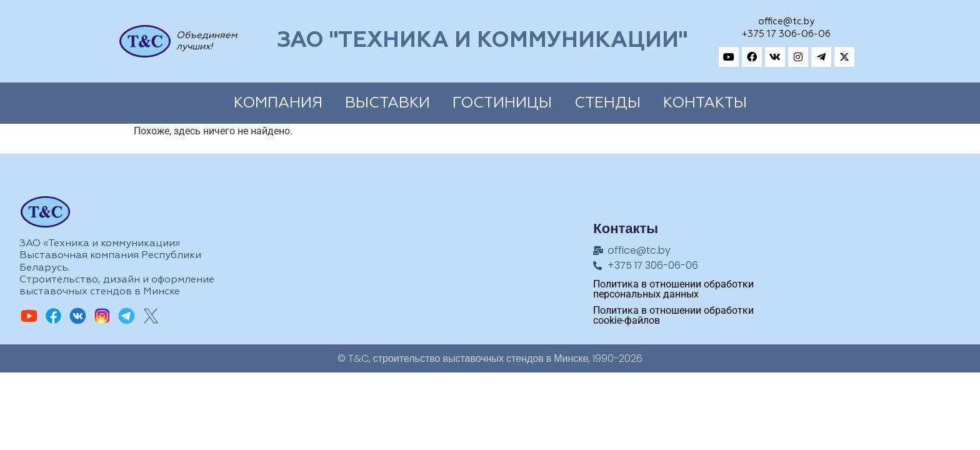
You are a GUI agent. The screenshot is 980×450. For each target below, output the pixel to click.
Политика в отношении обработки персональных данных (673, 289)
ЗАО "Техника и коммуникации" (482, 41)
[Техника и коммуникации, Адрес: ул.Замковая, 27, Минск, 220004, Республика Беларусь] (861, 249)
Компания (278, 103)
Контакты (705, 103)
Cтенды (607, 103)
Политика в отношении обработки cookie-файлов (673, 315)
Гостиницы (502, 103)
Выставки (387, 103)
